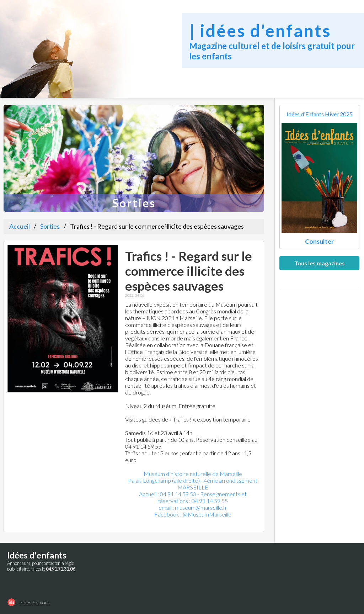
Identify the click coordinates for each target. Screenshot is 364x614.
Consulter (319, 241)
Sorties (50, 226)
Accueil (20, 226)
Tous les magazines (320, 263)
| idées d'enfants (260, 30)
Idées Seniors (34, 602)
